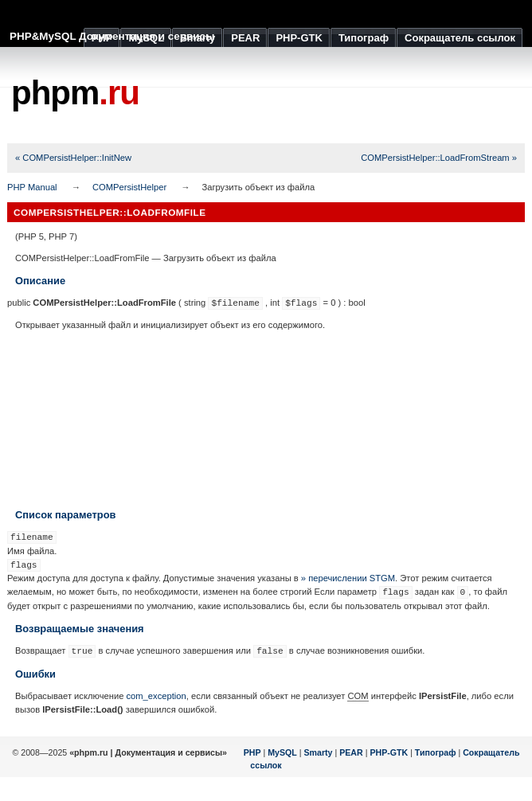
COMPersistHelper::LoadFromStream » (439, 158)
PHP (252, 752)
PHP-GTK (389, 752)
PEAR (351, 752)
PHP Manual (32, 187)
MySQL (282, 752)
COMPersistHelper (129, 187)
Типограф (436, 752)
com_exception (156, 696)
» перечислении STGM (348, 578)
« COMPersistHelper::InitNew (73, 158)
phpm (75, 93)
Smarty (318, 752)
